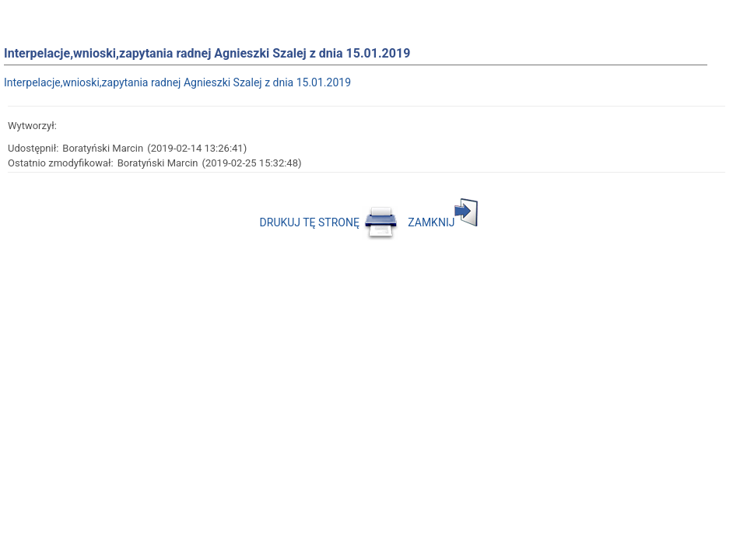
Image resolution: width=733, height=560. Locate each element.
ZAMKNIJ (443, 222)
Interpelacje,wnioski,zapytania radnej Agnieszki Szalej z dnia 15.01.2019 (177, 82)
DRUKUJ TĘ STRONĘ (330, 222)
